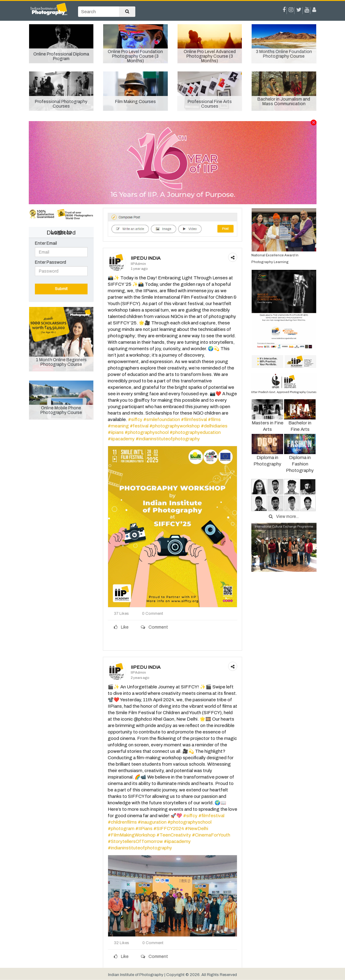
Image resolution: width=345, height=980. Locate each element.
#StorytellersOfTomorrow (135, 841)
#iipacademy (121, 439)
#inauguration (152, 822)
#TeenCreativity (174, 835)
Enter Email (46, 243)
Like (121, 627)
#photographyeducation (195, 432)
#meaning (118, 426)
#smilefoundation (162, 419)
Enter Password (51, 262)
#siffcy (135, 419)
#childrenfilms (122, 822)
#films (214, 419)
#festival (139, 426)
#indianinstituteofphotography (168, 439)
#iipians (116, 432)
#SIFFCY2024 (169, 829)
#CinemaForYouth (211, 835)
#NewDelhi (197, 829)
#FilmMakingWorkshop (132, 835)
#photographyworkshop (175, 426)
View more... (284, 517)
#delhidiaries (214, 426)
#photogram (121, 829)
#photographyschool (147, 432)
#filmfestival (194, 419)
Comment (154, 627)
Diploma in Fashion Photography (300, 457)
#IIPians (144, 829)
